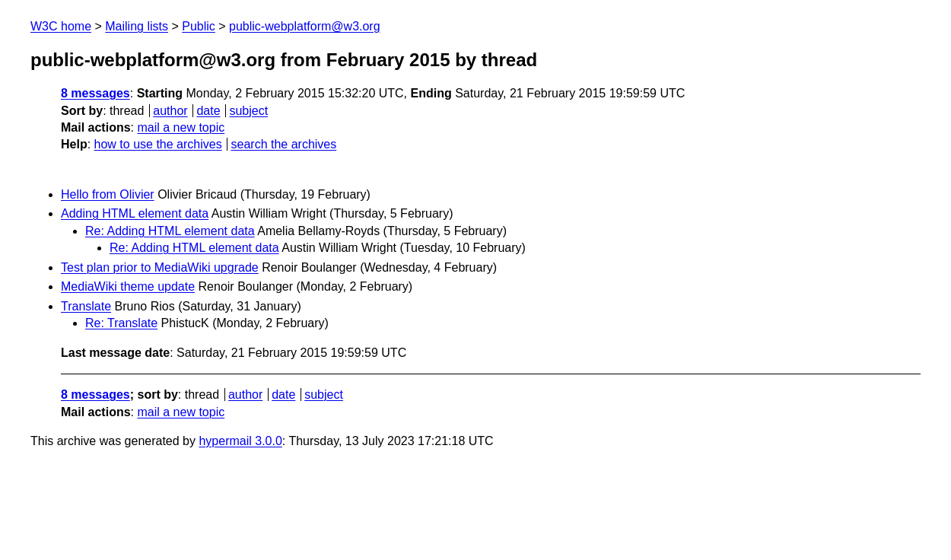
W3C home (61, 26)
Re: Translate (121, 323)
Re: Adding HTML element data (170, 231)
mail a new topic (181, 127)
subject (248, 111)
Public (199, 26)
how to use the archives (158, 144)
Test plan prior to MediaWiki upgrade (160, 267)
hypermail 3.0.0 (240, 441)
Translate (86, 306)
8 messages (95, 93)
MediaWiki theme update (128, 286)
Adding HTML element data (135, 213)
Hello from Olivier (108, 194)
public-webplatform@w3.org (305, 26)
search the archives (284, 144)
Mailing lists (137, 26)
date (208, 111)
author (170, 111)
